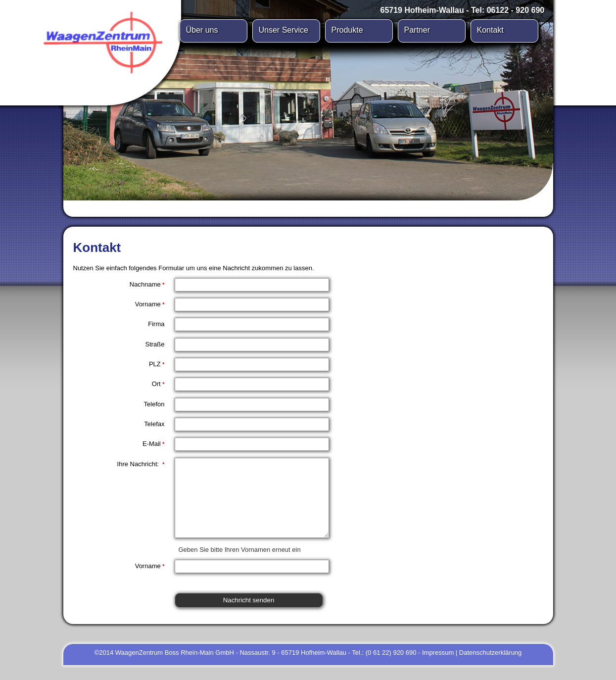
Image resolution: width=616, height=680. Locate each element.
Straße (155, 344)
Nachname (147, 284)
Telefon (154, 404)
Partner (417, 30)
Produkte (347, 30)
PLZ (157, 364)
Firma (156, 324)
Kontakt (490, 30)
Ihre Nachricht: (141, 464)
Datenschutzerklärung (490, 667)
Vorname (150, 304)
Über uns (202, 30)
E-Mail (154, 444)
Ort (158, 384)
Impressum (438, 667)
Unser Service (284, 30)
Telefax (154, 424)
